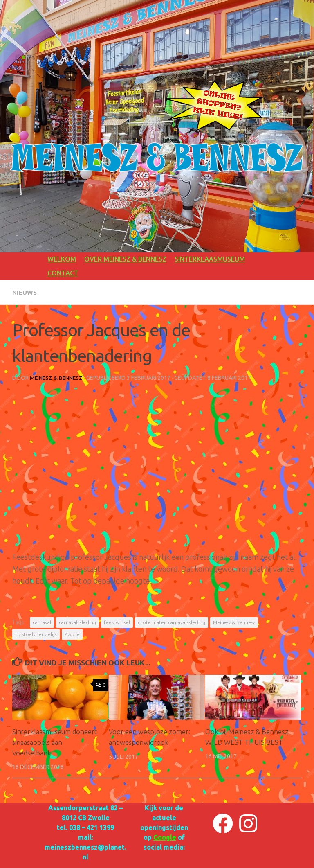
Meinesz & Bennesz (57, 377)
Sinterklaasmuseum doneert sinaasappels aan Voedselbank (56, 742)
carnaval (42, 622)
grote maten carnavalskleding (172, 622)
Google (165, 837)
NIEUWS (25, 292)
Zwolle (72, 634)
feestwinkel (117, 622)
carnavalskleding (77, 622)
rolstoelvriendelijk (36, 634)
